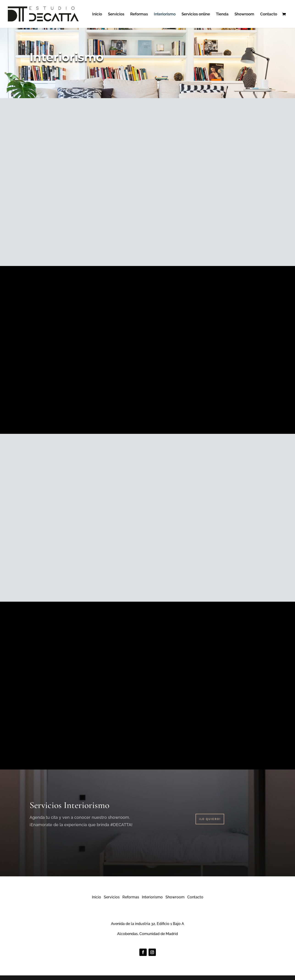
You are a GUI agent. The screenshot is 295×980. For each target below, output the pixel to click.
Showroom (244, 14)
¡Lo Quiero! (210, 819)
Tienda (222, 14)
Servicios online (196, 14)
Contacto (269, 14)
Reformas (139, 14)
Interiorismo (165, 14)
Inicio (97, 14)
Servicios (116, 14)
